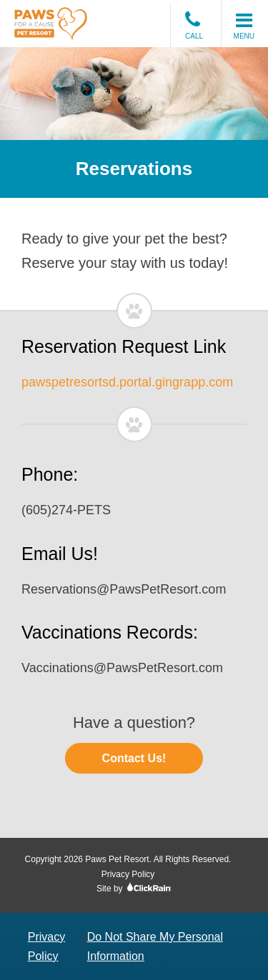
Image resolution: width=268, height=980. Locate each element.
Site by (134, 889)
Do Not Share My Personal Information (155, 946)
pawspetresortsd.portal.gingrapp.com (127, 382)
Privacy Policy (128, 874)
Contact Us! (134, 758)
